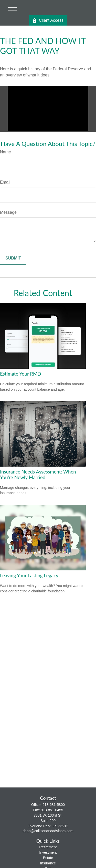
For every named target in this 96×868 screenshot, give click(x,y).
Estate (48, 858)
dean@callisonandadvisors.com (48, 831)
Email (5, 182)
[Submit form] (13, 258)
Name (6, 152)
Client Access (48, 20)
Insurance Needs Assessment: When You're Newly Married (38, 475)
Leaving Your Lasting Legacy (29, 576)
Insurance (48, 863)
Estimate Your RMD (21, 374)
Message (8, 212)
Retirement (48, 847)
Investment (48, 852)
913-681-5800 (54, 805)
